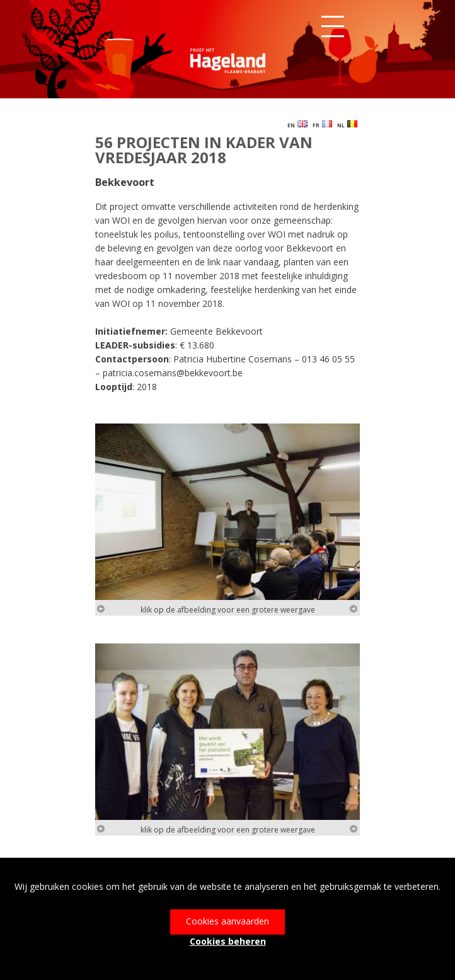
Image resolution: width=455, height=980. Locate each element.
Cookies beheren (228, 941)
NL (347, 124)
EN (297, 124)
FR (322, 124)
